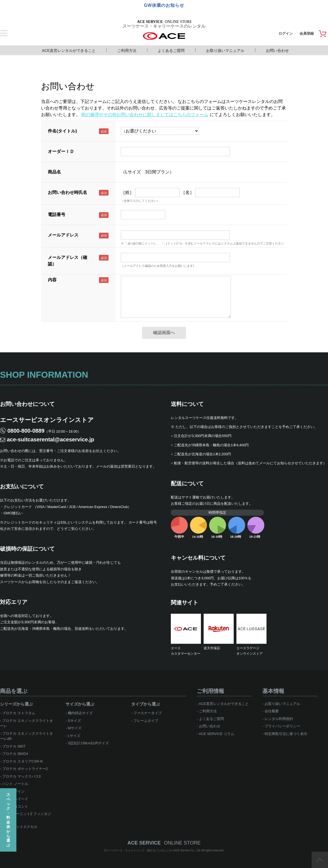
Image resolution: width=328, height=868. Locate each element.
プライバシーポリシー (282, 726)
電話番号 (57, 215)
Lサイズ (74, 736)
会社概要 (272, 711)
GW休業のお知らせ (164, 5)
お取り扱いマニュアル (225, 51)
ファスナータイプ (148, 713)
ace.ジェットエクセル (20, 827)
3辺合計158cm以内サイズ (88, 743)
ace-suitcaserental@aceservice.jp (51, 439)
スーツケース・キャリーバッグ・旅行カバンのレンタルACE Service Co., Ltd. (154, 850)
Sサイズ (74, 721)
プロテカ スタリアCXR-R (23, 761)
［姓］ (127, 192)
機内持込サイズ (80, 713)
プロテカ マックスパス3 (21, 776)
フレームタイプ (146, 721)
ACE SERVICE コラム (216, 734)
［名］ (188, 192)
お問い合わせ (277, 51)
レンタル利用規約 (279, 719)
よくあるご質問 (171, 51)
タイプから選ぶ (146, 704)
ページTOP (320, 860)
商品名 (54, 172)
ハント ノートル (15, 784)
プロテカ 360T (14, 746)
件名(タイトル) (62, 131)
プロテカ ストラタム (19, 713)
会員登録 (307, 33)
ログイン (286, 33)
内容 (52, 280)
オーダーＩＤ (61, 151)
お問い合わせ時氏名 (68, 192)
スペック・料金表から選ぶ (8, 820)
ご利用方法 (127, 51)
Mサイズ (75, 728)
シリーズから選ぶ (16, 704)
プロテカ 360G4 (15, 754)
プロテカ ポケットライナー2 (25, 769)
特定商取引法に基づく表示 (286, 734)
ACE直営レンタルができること (69, 51)
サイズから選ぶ (80, 704)
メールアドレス (63, 235)
